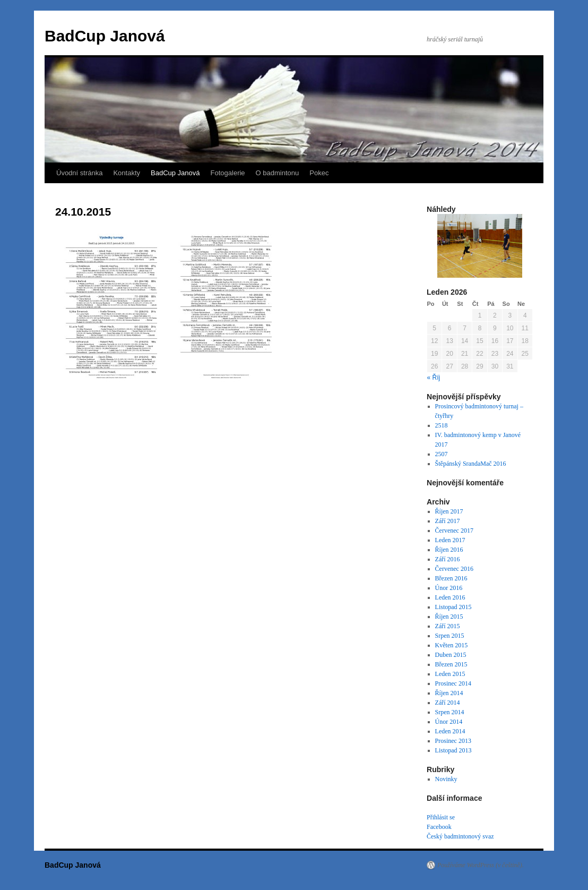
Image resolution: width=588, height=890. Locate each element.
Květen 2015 (452, 645)
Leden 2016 (450, 597)
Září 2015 (448, 626)
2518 (442, 425)
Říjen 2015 (449, 617)
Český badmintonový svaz (460, 836)
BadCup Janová (105, 36)
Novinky (446, 779)
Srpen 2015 (450, 636)
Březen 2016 (451, 578)
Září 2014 (448, 703)
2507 (442, 454)
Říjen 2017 (449, 511)
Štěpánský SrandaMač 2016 (471, 464)
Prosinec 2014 (453, 683)
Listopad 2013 (453, 750)
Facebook (439, 827)
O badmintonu (278, 173)
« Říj (434, 378)
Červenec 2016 (454, 569)
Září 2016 (448, 559)
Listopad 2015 (453, 607)
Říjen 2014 (449, 693)
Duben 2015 (451, 655)
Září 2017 (448, 521)
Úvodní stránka (79, 173)
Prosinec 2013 (453, 741)
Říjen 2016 (449, 550)
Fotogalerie (228, 173)
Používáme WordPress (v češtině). (481, 865)
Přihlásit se (441, 817)
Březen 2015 (451, 664)
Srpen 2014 (450, 712)
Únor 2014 (449, 722)
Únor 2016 (449, 588)
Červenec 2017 (454, 530)
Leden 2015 (450, 674)
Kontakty (127, 173)
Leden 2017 (450, 540)
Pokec (319, 173)
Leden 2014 (450, 731)
